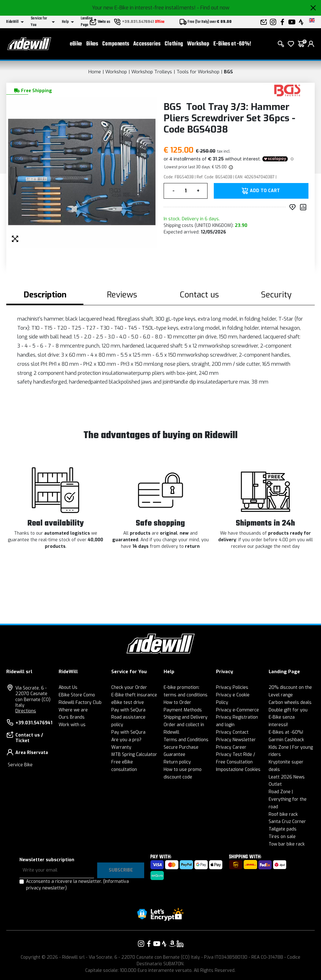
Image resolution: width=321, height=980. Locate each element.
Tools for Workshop (198, 72)
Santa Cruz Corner (287, 822)
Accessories (147, 44)
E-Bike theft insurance (134, 695)
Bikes (92, 44)
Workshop (198, 44)
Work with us (72, 725)
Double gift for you (288, 710)
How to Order (177, 702)
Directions (26, 711)
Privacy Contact (232, 732)
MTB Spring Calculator (134, 755)
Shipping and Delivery (186, 717)
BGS (228, 72)
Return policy (177, 762)
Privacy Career (231, 747)
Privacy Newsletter (236, 740)
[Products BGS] (287, 90)
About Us (68, 687)
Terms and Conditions (186, 740)
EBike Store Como (77, 695)
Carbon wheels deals (290, 702)
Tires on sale (282, 837)
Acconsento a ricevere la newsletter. (77, 885)
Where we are (73, 710)
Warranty (121, 747)
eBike (76, 44)
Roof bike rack (283, 814)
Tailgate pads (283, 829)
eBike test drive (128, 702)
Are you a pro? (126, 740)
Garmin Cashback (286, 740)
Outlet (275, 784)
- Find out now (213, 8)
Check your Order (129, 687)
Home (95, 72)
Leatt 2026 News (287, 777)
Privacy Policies (232, 687)
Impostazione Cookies (238, 770)
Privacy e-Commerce (237, 710)
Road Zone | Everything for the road (288, 799)
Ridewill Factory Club (80, 702)
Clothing (174, 44)
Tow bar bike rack (287, 844)
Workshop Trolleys (152, 72)
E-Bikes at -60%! (232, 44)
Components (116, 44)
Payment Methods (183, 710)
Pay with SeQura (128, 710)
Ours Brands (72, 717)
